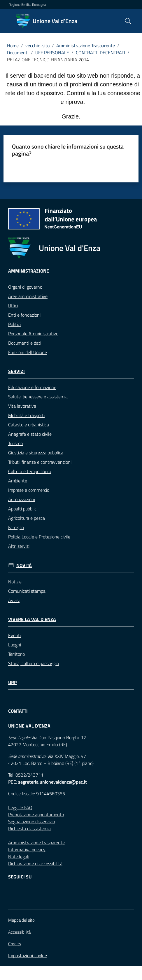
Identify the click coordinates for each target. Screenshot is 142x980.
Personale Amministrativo (33, 334)
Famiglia (16, 527)
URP (12, 682)
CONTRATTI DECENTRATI (100, 53)
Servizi (16, 371)
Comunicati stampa (27, 591)
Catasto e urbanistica (29, 425)
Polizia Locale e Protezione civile (39, 537)
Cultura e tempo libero (30, 471)
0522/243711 (29, 775)
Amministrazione (29, 271)
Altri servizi (19, 546)
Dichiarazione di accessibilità (35, 864)
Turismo (15, 443)
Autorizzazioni (22, 499)
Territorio (16, 654)
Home (13, 46)
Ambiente (18, 481)
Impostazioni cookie (28, 955)
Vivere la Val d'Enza (32, 619)
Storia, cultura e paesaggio (34, 663)
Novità (24, 565)
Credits (15, 944)
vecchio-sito (37, 46)
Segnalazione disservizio (31, 822)
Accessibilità (19, 932)
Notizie (15, 582)
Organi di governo (25, 287)
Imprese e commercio (29, 490)
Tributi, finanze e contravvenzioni (40, 462)
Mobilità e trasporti (26, 415)
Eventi (14, 635)
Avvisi (14, 600)
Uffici (13, 306)
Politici (14, 324)
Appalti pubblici (23, 509)
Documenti (18, 53)
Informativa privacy (27, 850)
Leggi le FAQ (20, 808)
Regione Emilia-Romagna (27, 5)
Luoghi (15, 645)
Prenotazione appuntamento (36, 815)
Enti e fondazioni (24, 315)
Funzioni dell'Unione (28, 352)
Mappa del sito (21, 920)
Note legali (19, 857)
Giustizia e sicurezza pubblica (36, 453)
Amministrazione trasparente (36, 843)
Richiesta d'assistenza (29, 829)
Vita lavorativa (22, 406)
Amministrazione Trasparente (86, 46)
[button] (128, 21)
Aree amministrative (28, 296)
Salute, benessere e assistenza (38, 397)
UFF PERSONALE (52, 53)
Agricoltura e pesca (27, 518)
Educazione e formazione (32, 387)
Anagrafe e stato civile (30, 434)
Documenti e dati (25, 343)
